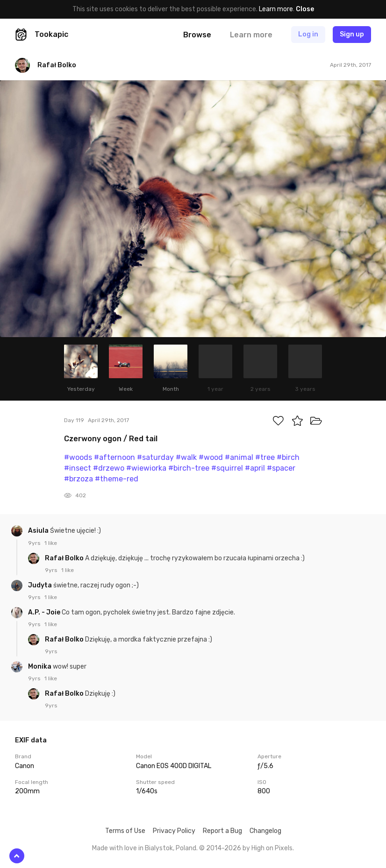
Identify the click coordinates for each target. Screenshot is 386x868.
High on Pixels (272, 848)
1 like (51, 543)
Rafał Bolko (65, 558)
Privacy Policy (174, 831)
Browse (197, 35)
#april (255, 468)
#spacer (281, 468)
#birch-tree (189, 468)
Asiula (39, 531)
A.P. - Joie (45, 612)
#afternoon (114, 457)
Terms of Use (125, 831)
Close (305, 9)
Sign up (352, 34)
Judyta (41, 585)
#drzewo (109, 468)
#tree (265, 457)
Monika (40, 667)
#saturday (155, 457)
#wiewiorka (146, 468)
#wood (211, 457)
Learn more (276, 9)
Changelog (265, 831)
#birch (288, 457)
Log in (308, 34)
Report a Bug (222, 831)
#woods (78, 457)
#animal (239, 457)
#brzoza (79, 479)
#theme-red (117, 479)
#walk (186, 457)
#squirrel (227, 468)
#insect (78, 468)
